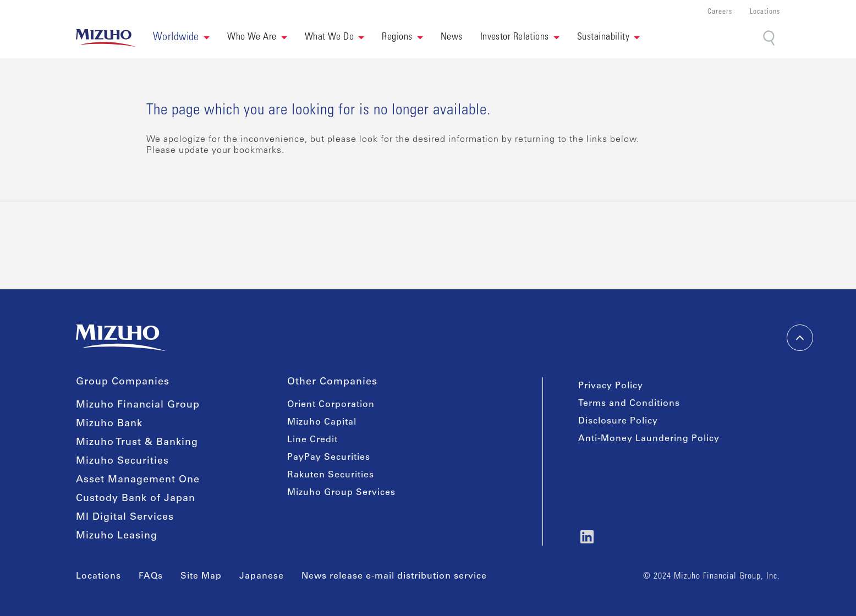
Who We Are (252, 37)
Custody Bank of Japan (136, 499)
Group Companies (123, 382)
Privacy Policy (611, 386)
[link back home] (106, 38)
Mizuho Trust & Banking (137, 443)
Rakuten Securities (331, 475)
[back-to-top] (800, 338)
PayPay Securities (329, 458)
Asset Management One (138, 480)
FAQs (151, 576)
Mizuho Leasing (117, 536)
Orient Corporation (331, 405)
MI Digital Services (125, 518)
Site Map (201, 576)
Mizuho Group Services (341, 493)
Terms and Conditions (629, 404)
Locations (765, 12)
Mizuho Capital (322, 422)
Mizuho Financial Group (138, 405)
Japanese (262, 576)
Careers (720, 12)
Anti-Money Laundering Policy (649, 439)
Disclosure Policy (618, 421)
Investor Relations (515, 37)
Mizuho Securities (122, 461)
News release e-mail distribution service (394, 576)
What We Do (330, 37)
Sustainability (603, 37)
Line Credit (312, 440)
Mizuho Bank (109, 424)
